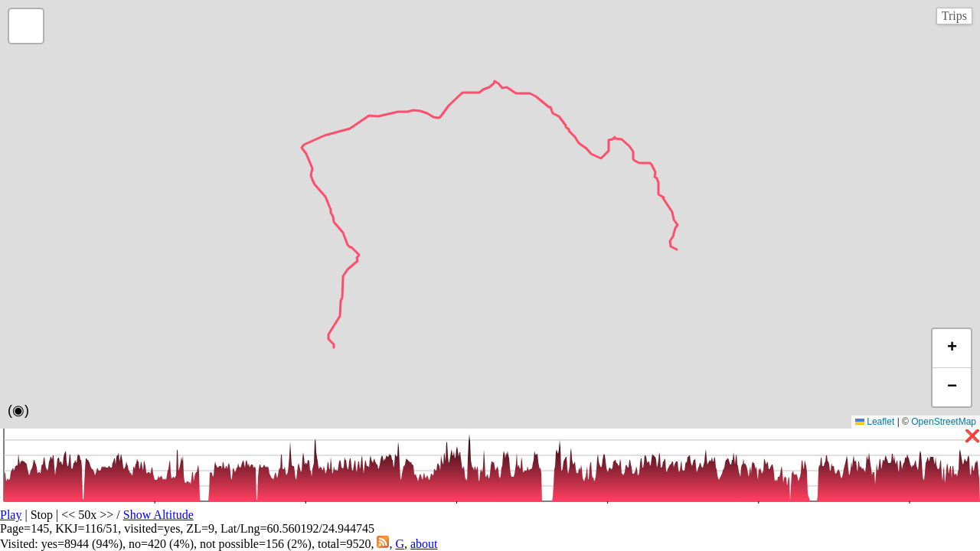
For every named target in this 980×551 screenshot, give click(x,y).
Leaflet (875, 422)
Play (11, 515)
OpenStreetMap (944, 422)
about (424, 544)
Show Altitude (158, 515)
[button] (26, 26)
